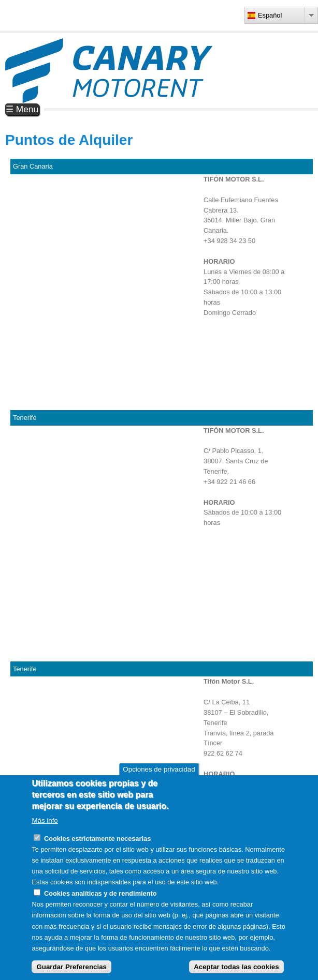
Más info (45, 820)
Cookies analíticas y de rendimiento (100, 893)
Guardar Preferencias (71, 967)
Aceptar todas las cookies (236, 967)
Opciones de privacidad (159, 769)
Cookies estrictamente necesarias (97, 839)
